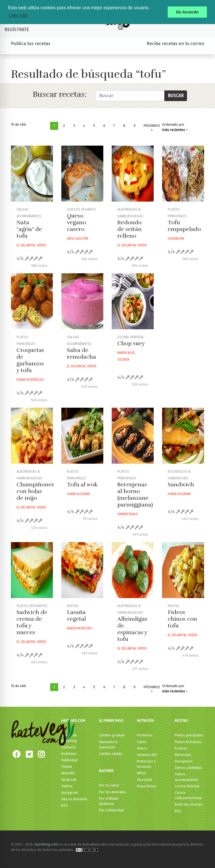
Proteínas (145, 735)
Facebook (69, 780)
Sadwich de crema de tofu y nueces (32, 622)
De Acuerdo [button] (187, 12)
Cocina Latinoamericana (188, 795)
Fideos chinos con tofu (182, 619)
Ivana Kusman (78, 494)
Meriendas (183, 755)
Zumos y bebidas (188, 768)
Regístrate (17, 30)
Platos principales (189, 735)
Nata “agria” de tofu (29, 229)
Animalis (68, 773)
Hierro (142, 748)
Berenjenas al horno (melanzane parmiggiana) (135, 495)
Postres (181, 748)
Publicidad (69, 760)
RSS (65, 805)
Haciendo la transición (108, 745)
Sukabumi (176, 238)
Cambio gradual (112, 735)
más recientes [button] (174, 130)
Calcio (142, 742)
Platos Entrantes (188, 742)
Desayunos (184, 761)
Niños (142, 773)
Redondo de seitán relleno (129, 229)
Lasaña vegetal (76, 616)
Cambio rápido (111, 754)
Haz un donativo (74, 799)
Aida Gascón (77, 238)
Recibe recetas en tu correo (175, 44)
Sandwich (181, 485)
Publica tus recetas (31, 44)
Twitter (67, 786)
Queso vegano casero (76, 222)
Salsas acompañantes (187, 777)
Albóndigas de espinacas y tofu (132, 629)
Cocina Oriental (187, 786)
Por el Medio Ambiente (109, 801)
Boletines (69, 754)
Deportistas (147, 786)
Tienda (67, 767)
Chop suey (131, 343)
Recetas (181, 721)
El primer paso (111, 721)
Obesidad (144, 780)
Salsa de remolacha (81, 354)
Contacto (69, 747)
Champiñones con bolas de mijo (35, 491)
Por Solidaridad (111, 810)
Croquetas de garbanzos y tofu (30, 360)
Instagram (70, 793)
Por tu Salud (109, 785)
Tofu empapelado (184, 226)
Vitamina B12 (147, 755)
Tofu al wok (82, 485)
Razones (106, 771)
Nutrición (145, 721)
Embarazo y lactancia (146, 764)
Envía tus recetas (188, 804)
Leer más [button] (18, 15)
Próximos (152, 128)
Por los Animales (113, 792)
